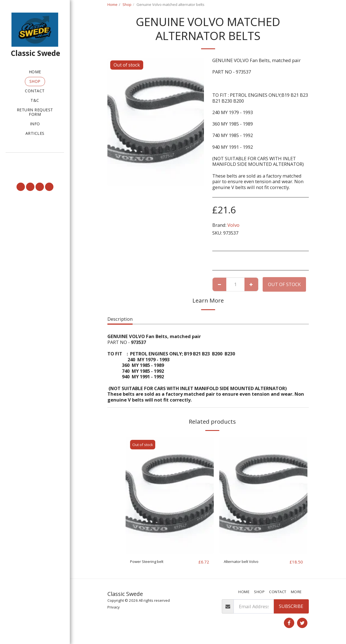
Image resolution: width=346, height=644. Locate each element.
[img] (170, 495)
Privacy (114, 607)
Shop (127, 4)
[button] (35, 161)
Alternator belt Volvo (246, 562)
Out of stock (284, 284)
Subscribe (291, 606)
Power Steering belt (151, 562)
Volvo (233, 225)
